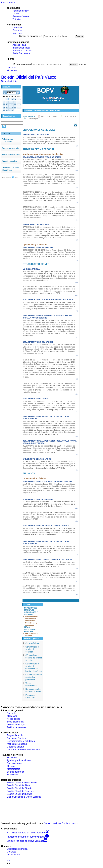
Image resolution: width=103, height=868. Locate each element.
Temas (16, 14)
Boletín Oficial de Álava (19, 785)
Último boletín (6, 178)
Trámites (17, 19)
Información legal (21, 48)
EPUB (70, 116)
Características (32, 643)
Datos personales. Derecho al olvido (33, 690)
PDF (50, 116)
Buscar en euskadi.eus (31, 36)
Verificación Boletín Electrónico (10, 169)
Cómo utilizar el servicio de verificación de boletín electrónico (33, 668)
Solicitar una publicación (7, 140)
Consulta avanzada (10, 148)
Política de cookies (22, 51)
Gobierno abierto (15, 747)
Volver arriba (13, 855)
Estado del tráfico (16, 772)
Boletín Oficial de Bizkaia (19, 788)
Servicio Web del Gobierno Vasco (61, 823)
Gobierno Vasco (21, 16)
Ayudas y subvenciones (19, 760)
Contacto (17, 28)
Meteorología (13, 769)
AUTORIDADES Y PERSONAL (31, 613)
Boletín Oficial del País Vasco (29, 77)
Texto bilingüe (33, 118)
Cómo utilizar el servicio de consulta (32, 649)
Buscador (17, 30)
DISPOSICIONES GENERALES (30, 609)
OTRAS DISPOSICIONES (30, 628)
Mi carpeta (12, 70)
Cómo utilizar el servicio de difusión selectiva (34, 658)
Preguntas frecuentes (30, 696)
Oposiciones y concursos (31, 624)
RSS (15, 178)
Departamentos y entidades (21, 741)
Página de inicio (21, 11)
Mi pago (11, 766)
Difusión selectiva (10, 161)
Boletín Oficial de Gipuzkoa (21, 791)
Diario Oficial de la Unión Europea (24, 797)
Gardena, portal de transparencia (24, 750)
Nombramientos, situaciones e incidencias (32, 619)
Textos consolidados (11, 154)
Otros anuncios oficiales (32, 635)
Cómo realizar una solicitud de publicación (33, 677)
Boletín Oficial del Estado (20, 794)
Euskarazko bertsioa (17, 849)
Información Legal (16, 725)
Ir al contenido (8, 2)
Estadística (12, 775)
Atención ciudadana (17, 744)
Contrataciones (15, 763)
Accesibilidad (19, 45)
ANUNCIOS (28, 631)
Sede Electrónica (21, 53)
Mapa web (18, 33)
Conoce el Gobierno (17, 738)
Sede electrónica (10, 81)
